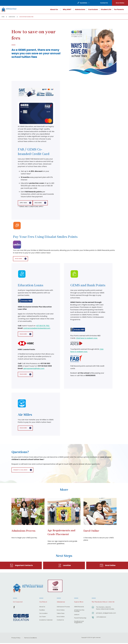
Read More (39, 203)
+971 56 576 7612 (43, 326)
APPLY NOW (23, 203)
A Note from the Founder (79, 612)
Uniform (77, 616)
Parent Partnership (80, 619)
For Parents (119, 10)
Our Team (43, 618)
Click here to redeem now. (87, 339)
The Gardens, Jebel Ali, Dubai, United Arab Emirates (105, 609)
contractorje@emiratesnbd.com (37, 329)
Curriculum (93, 10)
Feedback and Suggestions (79, 623)
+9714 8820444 (101, 618)
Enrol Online (120, 3)
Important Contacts (24, 566)
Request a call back (21, 471)
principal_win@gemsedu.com (105, 614)
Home (3, 17)
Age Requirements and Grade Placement (61, 533)
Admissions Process (23, 532)
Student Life (106, 10)
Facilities (42, 611)
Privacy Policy (16, 639)
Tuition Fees (61, 614)
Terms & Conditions (30, 639)
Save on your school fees (26, 17)
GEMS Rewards (79, 608)
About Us (54, 10)
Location (67, 566)
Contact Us (104, 3)
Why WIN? (67, 10)
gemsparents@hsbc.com (34, 369)
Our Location (43, 614)
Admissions (80, 10)
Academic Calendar (46, 621)
